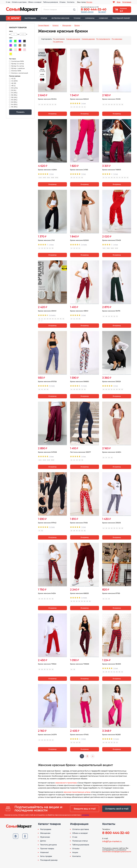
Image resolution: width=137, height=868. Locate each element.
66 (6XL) (13, 107)
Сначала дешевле (73, 39)
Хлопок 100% (15, 71)
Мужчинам (45, 837)
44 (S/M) (13, 81)
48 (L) (12, 86)
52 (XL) (13, 90)
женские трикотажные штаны (77, 792)
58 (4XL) (13, 97)
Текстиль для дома (48, 845)
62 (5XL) (13, 102)
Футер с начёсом (17, 68)
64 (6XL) (13, 104)
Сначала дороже (88, 39)
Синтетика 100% (16, 61)
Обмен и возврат (35, 2)
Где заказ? (102, 12)
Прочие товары (47, 849)
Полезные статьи (80, 841)
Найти (74, 10)
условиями (85, 815)
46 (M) (13, 83)
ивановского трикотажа (66, 783)
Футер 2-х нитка (16, 64)
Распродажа (30, 18)
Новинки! (103, 18)
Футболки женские (60, 18)
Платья (44, 18)
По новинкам (117, 39)
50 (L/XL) (13, 88)
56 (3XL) (13, 95)
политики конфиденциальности (117, 852)
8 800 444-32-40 (94, 9)
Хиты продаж (46, 856)
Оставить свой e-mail (117, 809)
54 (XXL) (13, 93)
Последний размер (121, 18)
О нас (8, 2)
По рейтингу (58, 42)
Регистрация (127, 2)
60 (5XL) (13, 100)
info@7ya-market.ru (112, 841)
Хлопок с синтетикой (19, 73)
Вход (119, 2)
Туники (77, 18)
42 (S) (12, 79)
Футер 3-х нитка (16, 66)
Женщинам (45, 833)
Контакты (71, 2)
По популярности (103, 39)
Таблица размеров (50, 2)
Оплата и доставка (19, 2)
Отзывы (62, 2)
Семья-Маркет (22, 10)
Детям (43, 841)
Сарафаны (90, 18)
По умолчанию (59, 39)
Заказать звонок (87, 12)
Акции (75, 852)
